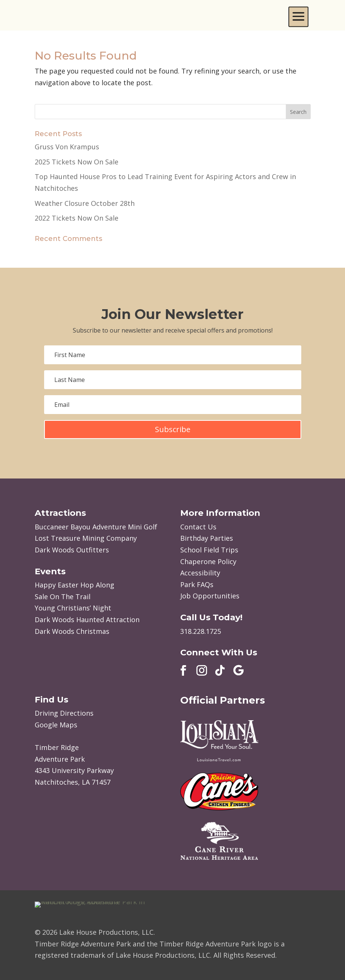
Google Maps (56, 725)
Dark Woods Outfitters (72, 550)
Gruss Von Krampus (67, 147)
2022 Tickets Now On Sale (77, 218)
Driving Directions (64, 713)
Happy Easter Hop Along (74, 585)
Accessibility (200, 573)
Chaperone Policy (208, 561)
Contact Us (198, 527)
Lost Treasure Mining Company (86, 538)
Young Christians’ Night (73, 608)
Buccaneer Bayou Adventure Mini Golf (96, 527)
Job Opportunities (210, 596)
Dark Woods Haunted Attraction (87, 620)
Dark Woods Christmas (72, 631)
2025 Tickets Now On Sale (77, 162)
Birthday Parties (207, 538)
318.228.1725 (201, 631)
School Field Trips (209, 550)
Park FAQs (197, 584)
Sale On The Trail (63, 597)
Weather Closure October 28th (85, 203)
